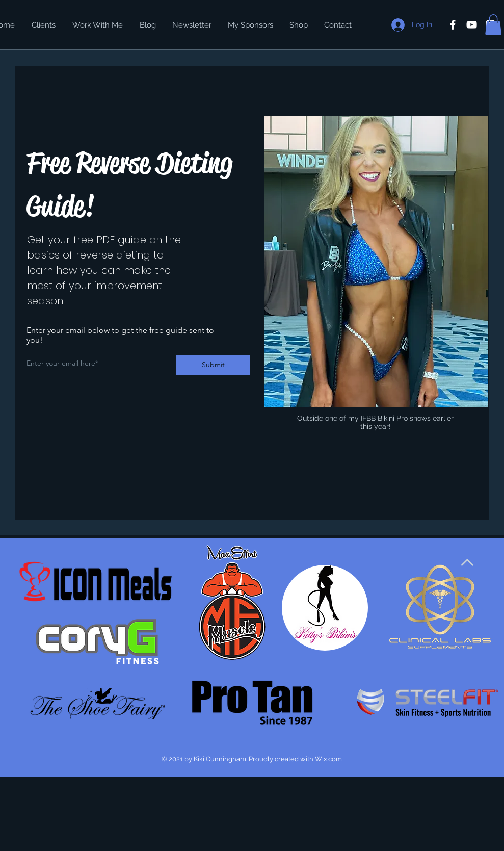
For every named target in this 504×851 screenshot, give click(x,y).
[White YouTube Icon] (472, 25)
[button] (493, 25)
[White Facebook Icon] (453, 25)
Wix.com (328, 759)
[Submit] (213, 365)
